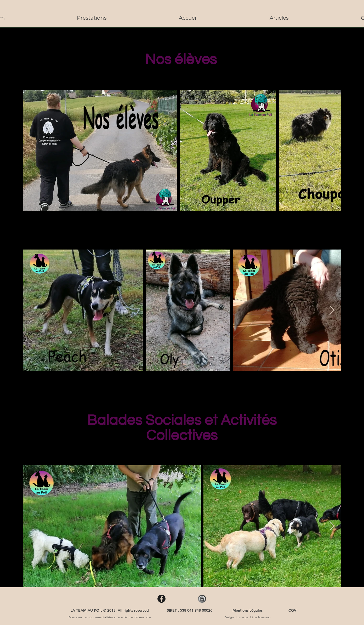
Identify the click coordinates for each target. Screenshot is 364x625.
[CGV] (292, 610)
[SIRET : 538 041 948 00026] (190, 610)
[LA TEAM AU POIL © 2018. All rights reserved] (110, 610)
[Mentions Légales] (248, 610)
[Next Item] (332, 151)
